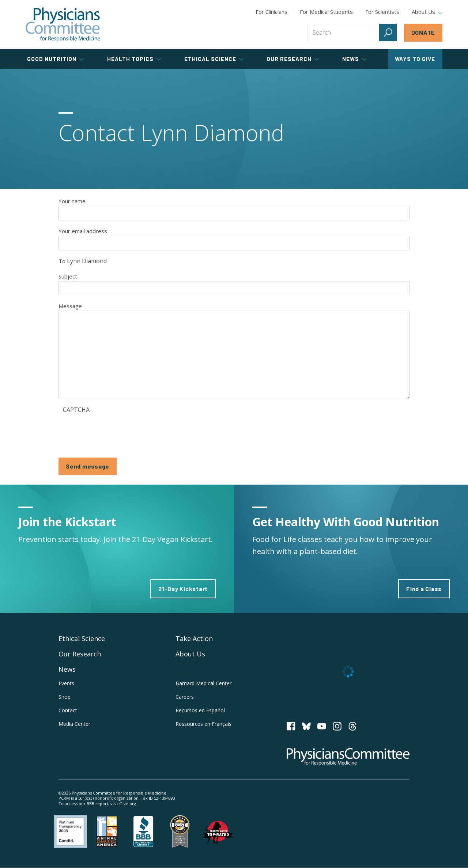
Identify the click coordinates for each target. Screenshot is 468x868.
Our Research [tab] (293, 59)
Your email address (83, 231)
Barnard (203, 683)
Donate (423, 32)
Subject (68, 276)
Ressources (203, 724)
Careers (185, 697)
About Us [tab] (427, 12)
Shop (65, 697)
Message (70, 306)
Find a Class (424, 589)
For (326, 12)
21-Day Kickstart (183, 589)
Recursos (200, 710)
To (62, 261)
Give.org (128, 803)
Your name (72, 201)
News (67, 669)
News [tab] (354, 59)
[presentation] (118, 431)
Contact (68, 710)
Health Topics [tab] (134, 59)
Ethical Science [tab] (214, 59)
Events (66, 683)
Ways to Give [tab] (415, 59)
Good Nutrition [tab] (55, 59)
